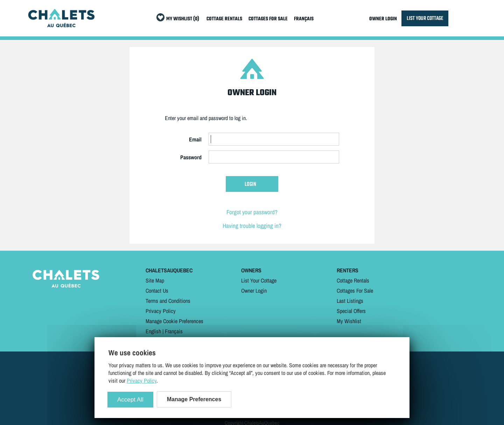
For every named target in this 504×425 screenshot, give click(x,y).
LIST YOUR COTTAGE (425, 18)
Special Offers (351, 311)
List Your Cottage (259, 280)
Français (174, 331)
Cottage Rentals (353, 280)
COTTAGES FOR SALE (268, 19)
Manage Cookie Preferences (174, 321)
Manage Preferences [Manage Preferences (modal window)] (194, 399)
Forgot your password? (252, 212)
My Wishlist (349, 321)
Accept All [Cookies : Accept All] (130, 400)
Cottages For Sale (355, 291)
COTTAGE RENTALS (224, 19)
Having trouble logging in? (252, 226)
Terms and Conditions (168, 301)
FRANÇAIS (304, 19)
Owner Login (254, 291)
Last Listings (350, 301)
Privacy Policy (161, 311)
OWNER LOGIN (383, 19)
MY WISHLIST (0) (183, 19)
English (153, 331)
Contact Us (157, 291)
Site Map (155, 280)
